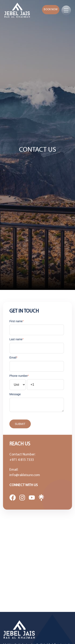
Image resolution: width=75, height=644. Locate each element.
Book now (51, 10)
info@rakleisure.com (25, 475)
